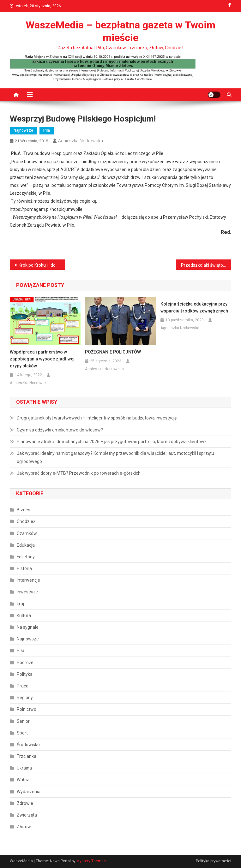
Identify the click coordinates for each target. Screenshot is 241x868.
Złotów (24, 827)
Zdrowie (25, 803)
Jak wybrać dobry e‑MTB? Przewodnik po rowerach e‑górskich (79, 473)
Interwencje (28, 580)
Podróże (25, 663)
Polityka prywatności (214, 861)
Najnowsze (23, 130)
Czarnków (27, 533)
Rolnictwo (27, 709)
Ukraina (24, 768)
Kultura (24, 615)
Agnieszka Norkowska (81, 141)
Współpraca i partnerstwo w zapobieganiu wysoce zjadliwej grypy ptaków (42, 359)
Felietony (26, 557)
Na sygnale (28, 627)
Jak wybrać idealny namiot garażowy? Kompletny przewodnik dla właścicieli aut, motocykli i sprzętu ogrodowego (115, 457)
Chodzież (26, 521)
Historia (24, 568)
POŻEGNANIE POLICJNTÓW (113, 352)
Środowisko (28, 745)
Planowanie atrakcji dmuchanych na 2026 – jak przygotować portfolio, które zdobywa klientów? (112, 442)
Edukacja (26, 545)
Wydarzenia (29, 792)
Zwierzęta (27, 815)
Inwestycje (27, 592)
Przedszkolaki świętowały (206, 265)
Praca (23, 686)
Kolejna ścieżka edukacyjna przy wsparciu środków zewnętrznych (194, 307)
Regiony (25, 698)
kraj (20, 604)
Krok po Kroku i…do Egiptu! (42, 265)
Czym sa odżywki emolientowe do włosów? (60, 430)
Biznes (24, 510)
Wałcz (23, 780)
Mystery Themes (91, 861)
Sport (22, 733)
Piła (47, 130)
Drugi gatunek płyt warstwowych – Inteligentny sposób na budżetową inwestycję (97, 418)
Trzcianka (27, 756)
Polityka (25, 674)
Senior (23, 721)
